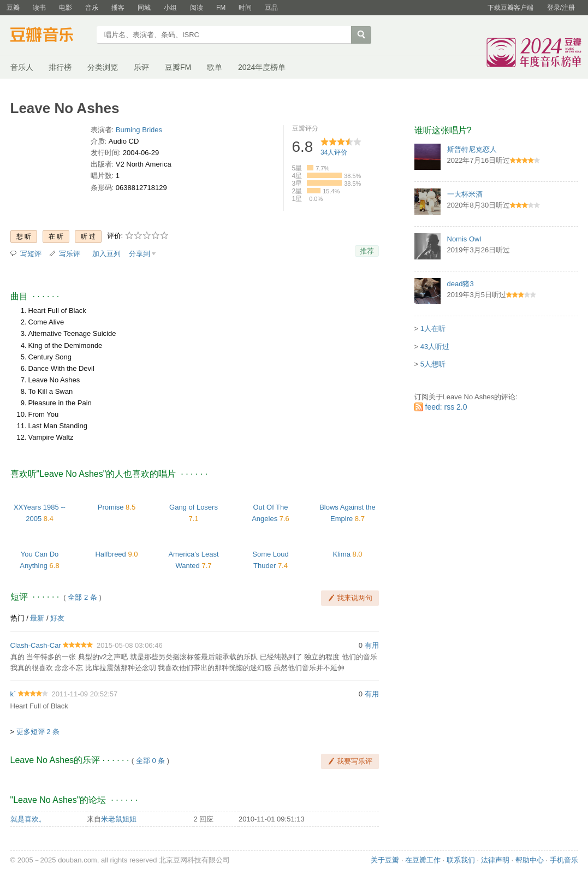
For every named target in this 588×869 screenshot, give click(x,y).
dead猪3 (461, 284)
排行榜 (60, 67)
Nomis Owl (464, 239)
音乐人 (22, 67)
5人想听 (433, 364)
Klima (341, 554)
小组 (170, 8)
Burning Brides (139, 130)
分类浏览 (103, 67)
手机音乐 (564, 860)
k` (13, 694)
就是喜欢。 (28, 819)
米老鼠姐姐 (119, 819)
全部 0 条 (150, 761)
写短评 (31, 254)
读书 (39, 8)
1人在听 (433, 329)
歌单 (215, 67)
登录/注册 (561, 8)
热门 (17, 618)
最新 (37, 618)
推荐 (367, 251)
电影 (66, 8)
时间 (245, 8)
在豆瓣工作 (423, 860)
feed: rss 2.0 (446, 407)
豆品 (271, 8)
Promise (111, 507)
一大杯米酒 (465, 194)
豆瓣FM (178, 67)
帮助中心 (530, 860)
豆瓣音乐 (50, 36)
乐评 (141, 67)
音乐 (92, 8)
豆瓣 (13, 8)
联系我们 (461, 860)
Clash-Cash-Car (36, 645)
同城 (144, 8)
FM (221, 8)
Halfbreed (110, 554)
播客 (118, 8)
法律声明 (495, 860)
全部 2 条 (82, 597)
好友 (57, 618)
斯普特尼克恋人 (472, 149)
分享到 (139, 254)
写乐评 (70, 254)
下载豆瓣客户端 (510, 8)
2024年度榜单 (262, 67)
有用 (372, 645)
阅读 (197, 8)
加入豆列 (106, 254)
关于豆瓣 (385, 860)
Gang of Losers (194, 507)
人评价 (334, 152)
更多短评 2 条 (38, 732)
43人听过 (435, 347)
